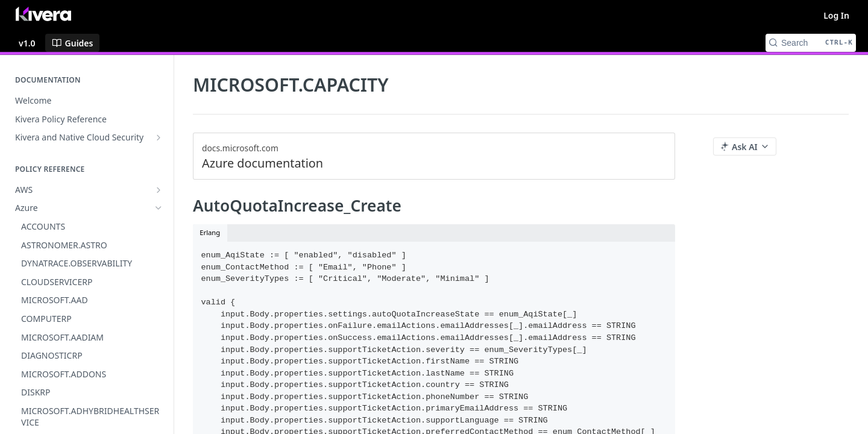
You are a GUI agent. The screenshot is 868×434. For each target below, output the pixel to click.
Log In (836, 15)
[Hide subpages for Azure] (159, 208)
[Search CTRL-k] (811, 43)
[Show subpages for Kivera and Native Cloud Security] (159, 137)
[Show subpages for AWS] (159, 190)
